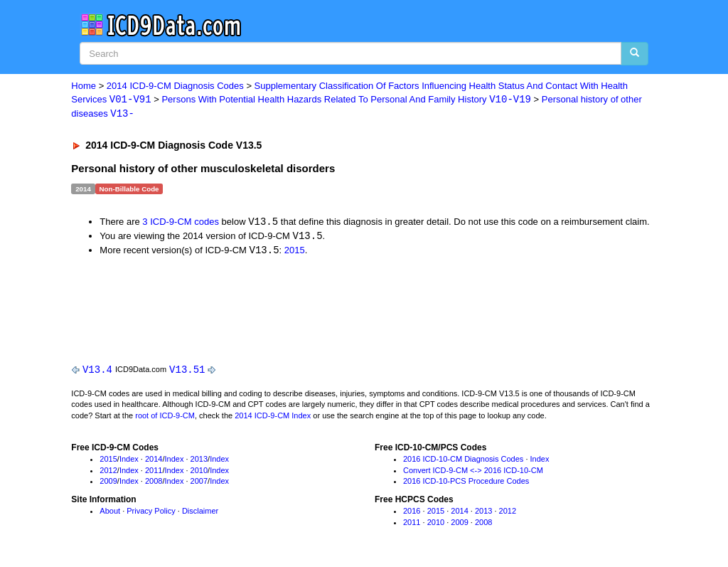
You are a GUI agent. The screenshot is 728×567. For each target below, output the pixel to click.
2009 (108, 484)
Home (84, 86)
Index (129, 461)
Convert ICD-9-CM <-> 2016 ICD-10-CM (473, 472)
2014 (154, 461)
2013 (199, 461)
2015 (295, 252)
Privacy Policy (151, 514)
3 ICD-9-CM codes (181, 223)
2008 (154, 484)
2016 (412, 514)
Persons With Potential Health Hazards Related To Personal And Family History (346, 100)
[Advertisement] (325, 309)
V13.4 (97, 371)
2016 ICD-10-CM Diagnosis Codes (463, 461)
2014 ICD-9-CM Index (273, 418)
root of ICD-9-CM (165, 418)
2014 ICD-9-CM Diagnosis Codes (175, 86)
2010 (199, 472)
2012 (108, 472)
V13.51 (187, 371)
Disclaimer (200, 514)
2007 (199, 484)
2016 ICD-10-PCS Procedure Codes (466, 484)
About (110, 514)
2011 (154, 472)
